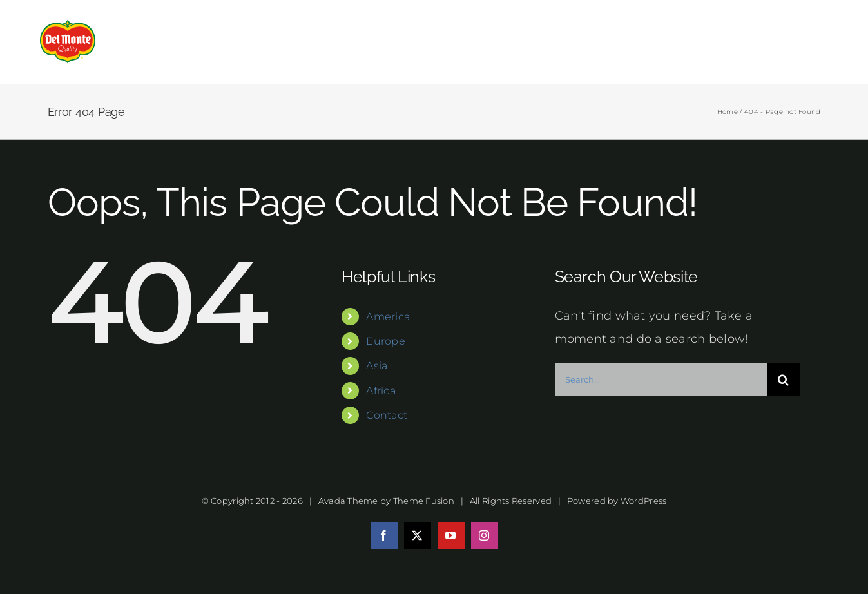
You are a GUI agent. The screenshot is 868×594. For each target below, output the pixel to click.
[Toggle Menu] (818, 42)
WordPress (643, 501)
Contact (387, 415)
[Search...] (661, 379)
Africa (381, 391)
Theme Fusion (424, 501)
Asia (377, 366)
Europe (386, 341)
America (388, 317)
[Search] (784, 379)
